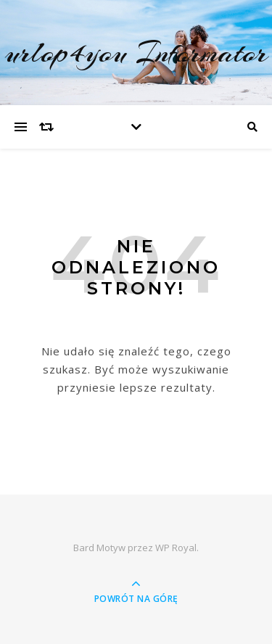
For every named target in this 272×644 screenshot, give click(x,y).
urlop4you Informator (136, 53)
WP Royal (176, 548)
